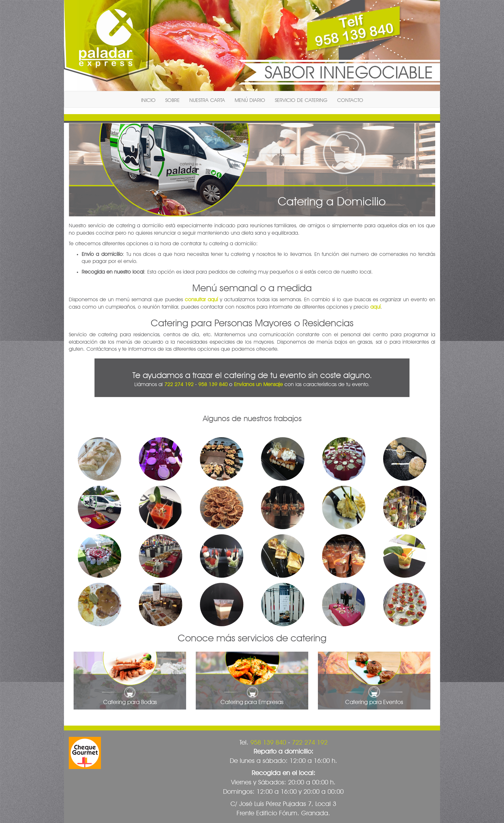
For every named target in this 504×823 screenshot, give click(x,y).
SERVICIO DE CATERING (301, 99)
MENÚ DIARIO (250, 99)
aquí (375, 306)
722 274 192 (179, 384)
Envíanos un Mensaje (258, 384)
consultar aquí (201, 299)
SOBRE (172, 99)
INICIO (148, 99)
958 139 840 (213, 384)
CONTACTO (350, 99)
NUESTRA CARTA (207, 99)
